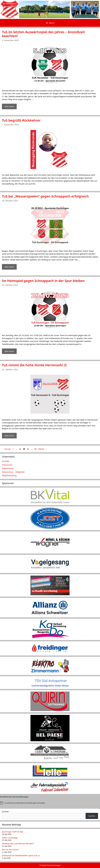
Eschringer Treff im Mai (13, 832)
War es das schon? (10, 849)
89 (36, 449)
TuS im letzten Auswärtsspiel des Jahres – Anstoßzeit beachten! (43, 34)
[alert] (50, 803)
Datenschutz (8, 468)
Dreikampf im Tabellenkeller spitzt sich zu (21, 855)
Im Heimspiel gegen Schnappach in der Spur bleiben (43, 281)
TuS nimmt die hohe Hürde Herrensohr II (34, 365)
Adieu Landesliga (10, 838)
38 (20, 449)
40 (28, 449)
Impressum (7, 465)
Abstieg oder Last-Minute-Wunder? (18, 843)
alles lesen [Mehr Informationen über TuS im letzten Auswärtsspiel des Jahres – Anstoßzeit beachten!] (9, 106)
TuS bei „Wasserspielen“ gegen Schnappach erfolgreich (45, 196)
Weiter (43, 449)
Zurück (6, 449)
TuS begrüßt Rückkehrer (21, 120)
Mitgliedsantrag (9, 475)
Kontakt (6, 461)
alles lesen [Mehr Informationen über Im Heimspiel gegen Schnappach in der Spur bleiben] (9, 351)
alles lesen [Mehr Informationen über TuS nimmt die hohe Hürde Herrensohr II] (9, 436)
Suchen (5, 811)
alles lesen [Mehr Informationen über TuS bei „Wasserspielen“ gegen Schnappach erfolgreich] (9, 267)
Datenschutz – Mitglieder (13, 472)
